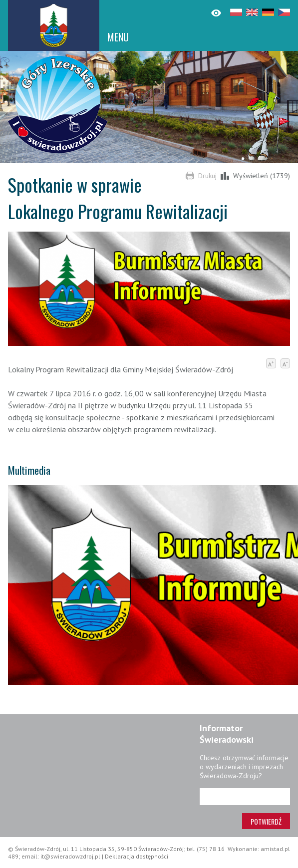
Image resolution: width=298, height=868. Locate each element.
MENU (118, 37)
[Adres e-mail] (245, 797)
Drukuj (207, 176)
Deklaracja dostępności (137, 856)
